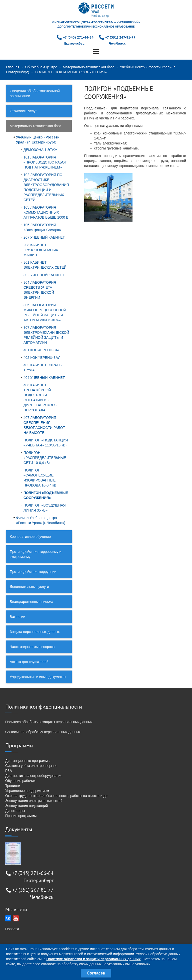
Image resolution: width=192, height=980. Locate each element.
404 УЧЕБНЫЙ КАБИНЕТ (44, 378)
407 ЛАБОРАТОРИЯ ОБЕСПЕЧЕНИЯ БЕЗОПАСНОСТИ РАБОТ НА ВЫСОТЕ (44, 425)
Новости (12, 929)
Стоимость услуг (23, 111)
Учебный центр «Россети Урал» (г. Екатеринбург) (38, 140)
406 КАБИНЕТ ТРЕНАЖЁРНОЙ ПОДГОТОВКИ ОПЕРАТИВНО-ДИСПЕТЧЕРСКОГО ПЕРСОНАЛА (40, 398)
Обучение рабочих (20, 781)
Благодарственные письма (31, 602)
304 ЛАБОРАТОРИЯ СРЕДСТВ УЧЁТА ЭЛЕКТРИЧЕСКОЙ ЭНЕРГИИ (40, 290)
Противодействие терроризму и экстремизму (35, 554)
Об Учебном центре (41, 67)
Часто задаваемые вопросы (32, 647)
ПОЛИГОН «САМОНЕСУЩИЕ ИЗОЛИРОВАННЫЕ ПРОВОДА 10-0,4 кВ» (41, 478)
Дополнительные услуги (29, 587)
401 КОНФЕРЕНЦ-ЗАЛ (42, 350)
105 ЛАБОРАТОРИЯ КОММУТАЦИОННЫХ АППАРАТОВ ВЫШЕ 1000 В (46, 212)
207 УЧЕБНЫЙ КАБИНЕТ (44, 237)
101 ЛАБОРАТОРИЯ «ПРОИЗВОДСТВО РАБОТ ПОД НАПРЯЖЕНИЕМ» (45, 162)
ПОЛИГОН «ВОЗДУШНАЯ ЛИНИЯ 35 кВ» (45, 508)
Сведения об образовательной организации (35, 93)
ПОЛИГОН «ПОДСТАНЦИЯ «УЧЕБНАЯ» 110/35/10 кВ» (46, 443)
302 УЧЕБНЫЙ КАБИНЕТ (44, 275)
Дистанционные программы (28, 761)
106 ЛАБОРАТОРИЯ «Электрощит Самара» (42, 227)
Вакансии (17, 617)
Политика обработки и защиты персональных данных (49, 722)
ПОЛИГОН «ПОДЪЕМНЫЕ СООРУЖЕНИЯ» (46, 495)
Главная (13, 67)
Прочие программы (21, 816)
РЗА (9, 771)
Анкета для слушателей (29, 662)
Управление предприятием (27, 791)
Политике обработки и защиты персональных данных (93, 959)
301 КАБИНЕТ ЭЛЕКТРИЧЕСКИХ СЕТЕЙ (45, 265)
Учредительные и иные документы (38, 677)
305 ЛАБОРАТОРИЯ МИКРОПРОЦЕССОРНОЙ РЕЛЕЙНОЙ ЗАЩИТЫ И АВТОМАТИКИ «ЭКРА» (45, 312)
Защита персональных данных (35, 632)
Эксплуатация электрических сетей (34, 801)
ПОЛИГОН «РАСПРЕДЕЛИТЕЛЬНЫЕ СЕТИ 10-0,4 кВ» (45, 458)
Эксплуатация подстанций (26, 806)
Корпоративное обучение (30, 537)
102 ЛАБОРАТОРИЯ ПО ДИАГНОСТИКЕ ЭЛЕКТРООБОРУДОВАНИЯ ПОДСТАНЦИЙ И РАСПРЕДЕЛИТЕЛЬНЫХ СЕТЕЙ (46, 187)
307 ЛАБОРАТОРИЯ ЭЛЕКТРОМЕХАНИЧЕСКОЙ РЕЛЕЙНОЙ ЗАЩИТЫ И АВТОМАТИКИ (46, 335)
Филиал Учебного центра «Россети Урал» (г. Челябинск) (41, 520)
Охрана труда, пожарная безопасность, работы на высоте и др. (57, 796)
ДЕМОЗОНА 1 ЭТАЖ (40, 150)
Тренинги (13, 786)
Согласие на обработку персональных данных (43, 732)
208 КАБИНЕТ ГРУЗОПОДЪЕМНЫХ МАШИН (41, 250)
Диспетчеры (15, 811)
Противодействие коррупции (33, 572)
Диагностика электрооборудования (34, 776)
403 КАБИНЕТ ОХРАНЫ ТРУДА (43, 368)
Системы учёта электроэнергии (31, 766)
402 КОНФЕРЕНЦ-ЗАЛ (42, 358)
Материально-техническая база (88, 67)
